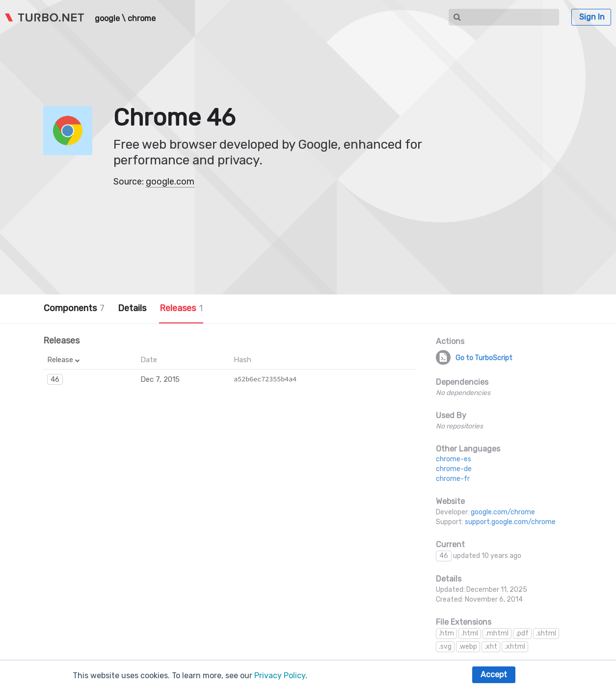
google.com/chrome (503, 512)
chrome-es (454, 459)
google (107, 19)
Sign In (592, 17)
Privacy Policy (280, 676)
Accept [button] (494, 675)
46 (55, 379)
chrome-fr (453, 479)
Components (74, 308)
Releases (181, 308)
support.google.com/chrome (510, 522)
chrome (142, 19)
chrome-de (454, 469)
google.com (170, 182)
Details (132, 308)
